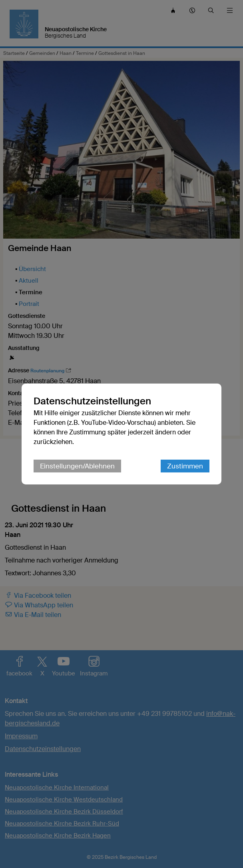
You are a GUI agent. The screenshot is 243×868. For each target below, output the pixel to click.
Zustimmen (185, 466)
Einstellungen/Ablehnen (77, 466)
